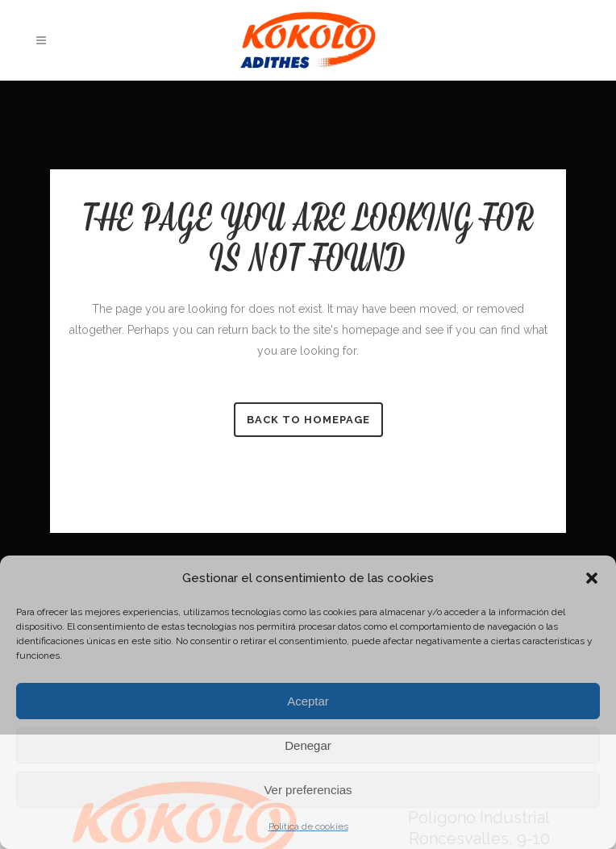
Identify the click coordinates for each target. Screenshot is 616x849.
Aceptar (308, 701)
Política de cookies (308, 826)
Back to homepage (308, 420)
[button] (592, 578)
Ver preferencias (308, 790)
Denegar (308, 745)
